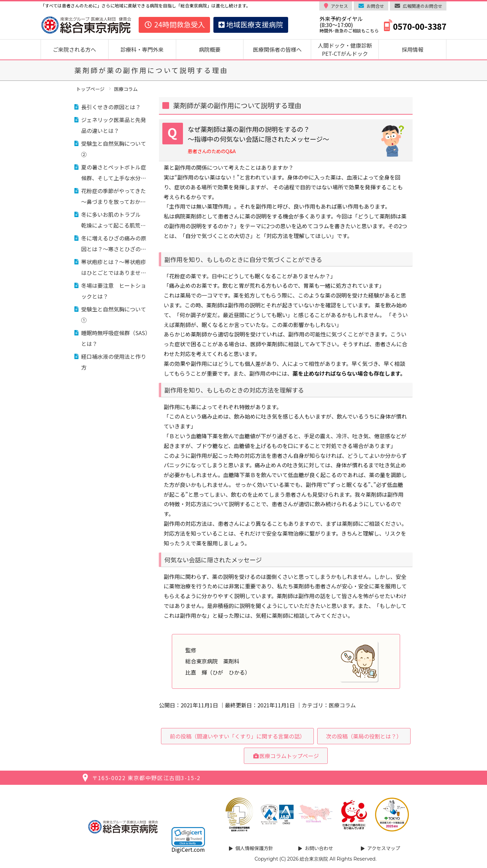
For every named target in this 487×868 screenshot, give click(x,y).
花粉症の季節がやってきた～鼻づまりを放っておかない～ (113, 197)
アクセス (339, 6)
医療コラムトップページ (286, 756)
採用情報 (413, 49)
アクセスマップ (384, 848)
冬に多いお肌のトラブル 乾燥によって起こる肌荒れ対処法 (114, 220)
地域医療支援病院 (251, 24)
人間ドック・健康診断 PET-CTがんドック (348, 49)
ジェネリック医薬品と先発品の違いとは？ (114, 125)
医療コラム (342, 705)
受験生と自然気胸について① (114, 314)
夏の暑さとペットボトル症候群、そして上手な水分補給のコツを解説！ (114, 173)
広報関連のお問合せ (423, 6)
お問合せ (375, 6)
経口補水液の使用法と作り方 (114, 362)
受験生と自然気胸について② (114, 149)
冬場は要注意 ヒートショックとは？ (114, 291)
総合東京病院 (314, 859)
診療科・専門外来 (142, 49)
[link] (188, 837)
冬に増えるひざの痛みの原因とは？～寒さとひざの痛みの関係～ (114, 244)
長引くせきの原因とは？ (111, 107)
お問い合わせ (319, 848)
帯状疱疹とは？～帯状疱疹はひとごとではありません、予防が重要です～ (114, 268)
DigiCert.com (188, 849)
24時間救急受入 (174, 24)
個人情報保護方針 (254, 848)
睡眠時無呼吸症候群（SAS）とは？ (116, 338)
